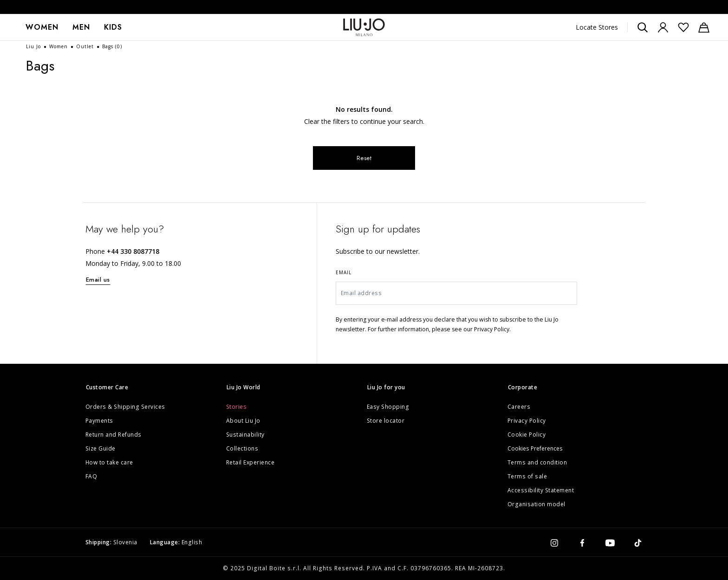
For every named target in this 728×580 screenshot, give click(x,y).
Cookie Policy (527, 435)
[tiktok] (638, 542)
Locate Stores (597, 27)
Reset (364, 158)
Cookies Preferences (535, 448)
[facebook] (582, 542)
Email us (98, 280)
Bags (112, 46)
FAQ (91, 476)
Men (81, 27)
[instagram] (554, 542)
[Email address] (457, 293)
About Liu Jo (243, 421)
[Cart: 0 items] (704, 27)
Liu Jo (34, 46)
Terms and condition (537, 462)
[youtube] (610, 542)
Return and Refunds (114, 435)
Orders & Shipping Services (125, 407)
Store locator (386, 421)
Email (344, 272)
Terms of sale (527, 476)
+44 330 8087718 (133, 251)
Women (42, 27)
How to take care (109, 462)
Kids (113, 27)
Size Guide (101, 448)
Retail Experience (250, 462)
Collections (242, 448)
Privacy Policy (527, 421)
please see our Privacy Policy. (471, 329)
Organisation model (536, 504)
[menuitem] (42, 27)
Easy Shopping (388, 407)
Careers (519, 407)
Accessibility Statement (541, 490)
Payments (99, 421)
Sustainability (245, 435)
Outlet (86, 46)
